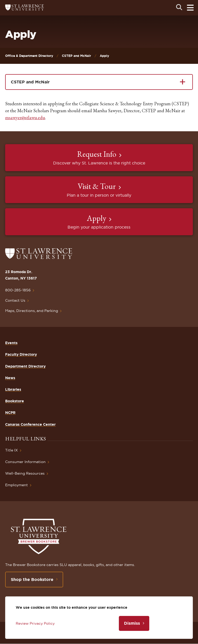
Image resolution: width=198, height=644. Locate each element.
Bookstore (15, 401)
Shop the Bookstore (32, 579)
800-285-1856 (18, 290)
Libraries (13, 389)
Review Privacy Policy (35, 623)
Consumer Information (25, 462)
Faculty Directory (21, 354)
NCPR (10, 413)
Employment (16, 485)
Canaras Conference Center (30, 424)
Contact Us (15, 300)
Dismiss (132, 623)
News (10, 378)
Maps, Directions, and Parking (32, 311)
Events (11, 343)
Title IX (11, 450)
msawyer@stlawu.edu (25, 118)
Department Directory (25, 366)
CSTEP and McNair (76, 56)
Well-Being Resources (25, 473)
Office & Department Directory (29, 56)
